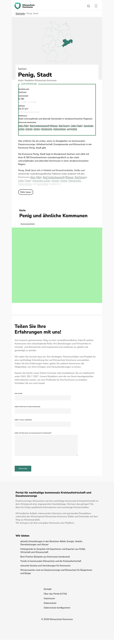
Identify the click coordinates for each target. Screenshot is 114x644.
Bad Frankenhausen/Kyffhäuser (59, 177)
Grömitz (56, 180)
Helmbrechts (76, 180)
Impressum (49, 603)
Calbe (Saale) (25, 180)
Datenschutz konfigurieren (57, 612)
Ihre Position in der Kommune (27, 407)
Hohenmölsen (25, 184)
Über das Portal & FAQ (55, 598)
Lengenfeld (43, 184)
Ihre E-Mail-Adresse (23, 420)
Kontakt (48, 593)
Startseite (20, 14)
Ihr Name (19, 393)
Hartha (65, 180)
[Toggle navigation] (96, 6)
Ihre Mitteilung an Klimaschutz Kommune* (33, 433)
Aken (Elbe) (36, 177)
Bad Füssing (82, 177)
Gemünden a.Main (42, 180)
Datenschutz (50, 607)
